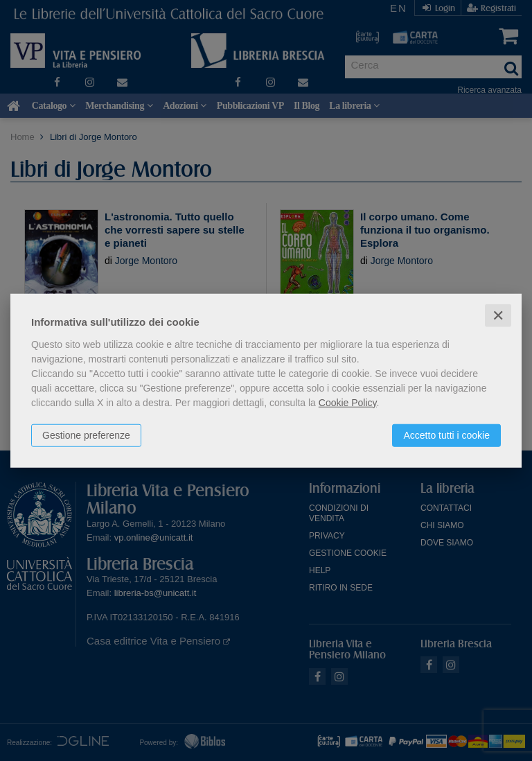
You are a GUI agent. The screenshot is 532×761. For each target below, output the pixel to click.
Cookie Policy (348, 402)
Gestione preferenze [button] (86, 435)
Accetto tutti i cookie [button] (446, 435)
